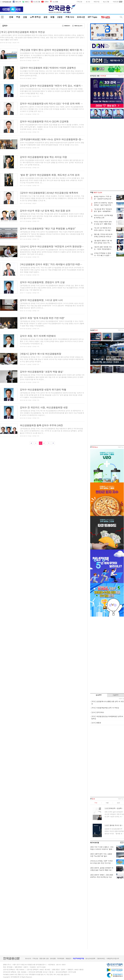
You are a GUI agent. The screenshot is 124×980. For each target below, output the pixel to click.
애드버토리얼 (95, 843)
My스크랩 (106, 2)
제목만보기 (67, 26)
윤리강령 (53, 958)
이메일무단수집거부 (113, 958)
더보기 (120, 76)
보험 (52, 17)
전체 (11, 17)
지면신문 (116, 2)
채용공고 (68, 958)
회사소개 (28, 958)
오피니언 (81, 17)
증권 (18, 17)
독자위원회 (61, 958)
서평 (107, 803)
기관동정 (116, 695)
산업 (25, 17)
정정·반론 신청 (44, 958)
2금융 (60, 17)
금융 (45, 17)
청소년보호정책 (90, 958)
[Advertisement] (107, 155)
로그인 (88, 2)
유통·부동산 (35, 17)
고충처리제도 (101, 958)
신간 (118, 803)
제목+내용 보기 (78, 26)
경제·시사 (70, 17)
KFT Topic (92, 17)
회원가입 (97, 2)
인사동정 (99, 695)
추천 (96, 803)
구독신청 (79, 2)
